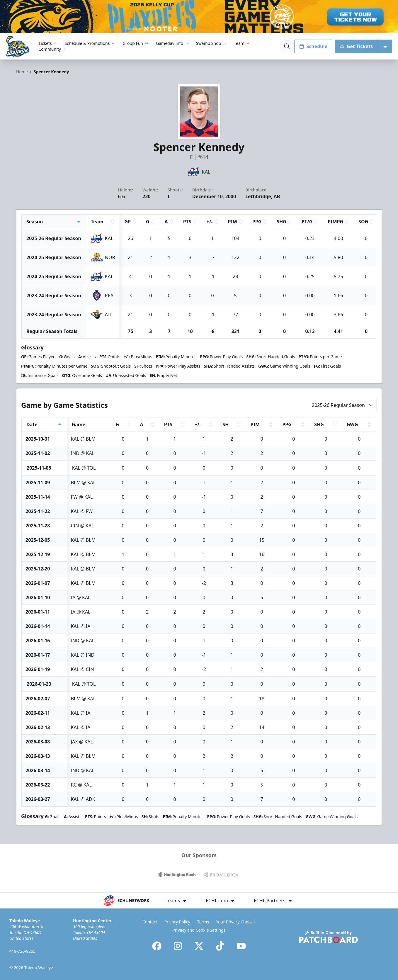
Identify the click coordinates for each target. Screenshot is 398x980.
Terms (203, 922)
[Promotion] (199, 17)
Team (242, 43)
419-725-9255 (22, 951)
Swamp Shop (211, 43)
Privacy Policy (177, 922)
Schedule (313, 46)
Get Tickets (356, 46)
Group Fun (136, 43)
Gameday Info (172, 43)
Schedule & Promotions (90, 43)
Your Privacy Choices (236, 922)
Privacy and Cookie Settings (199, 930)
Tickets (48, 43)
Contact (150, 922)
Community (53, 49)
